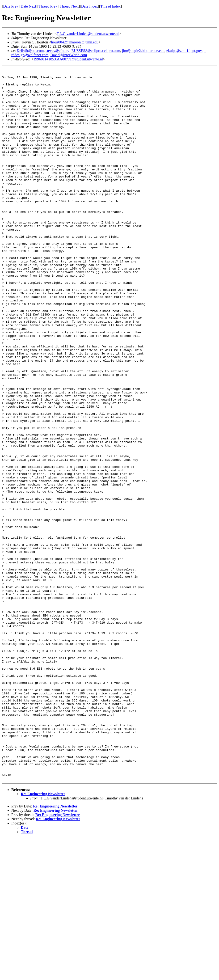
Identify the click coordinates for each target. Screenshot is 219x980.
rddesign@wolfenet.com (30, 55)
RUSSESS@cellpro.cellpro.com (96, 51)
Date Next (28, 6)
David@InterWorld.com (69, 55)
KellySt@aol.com (30, 51)
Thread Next (69, 6)
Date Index (90, 6)
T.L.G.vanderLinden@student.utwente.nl (88, 34)
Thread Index (110, 6)
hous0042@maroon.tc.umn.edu (75, 42)
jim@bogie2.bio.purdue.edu (143, 51)
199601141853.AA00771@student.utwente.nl (68, 59)
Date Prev (11, 6)
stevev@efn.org (57, 51)
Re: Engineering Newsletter (43, 936)
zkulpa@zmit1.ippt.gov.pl (186, 51)
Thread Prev (48, 6)
